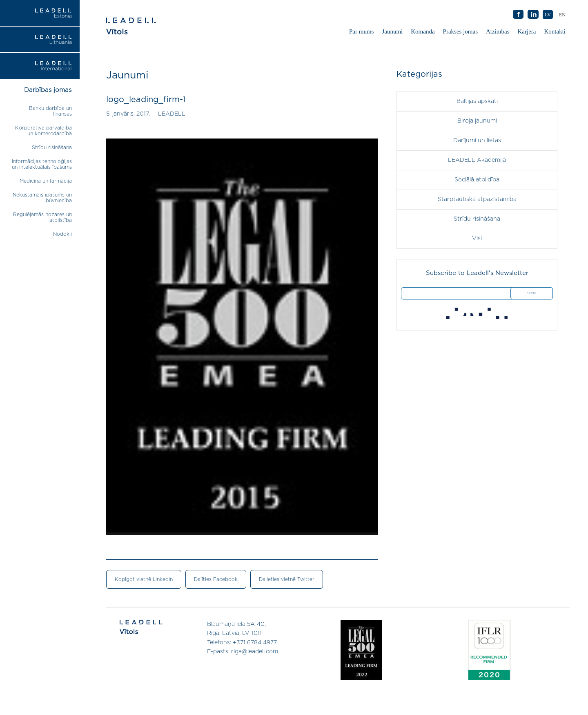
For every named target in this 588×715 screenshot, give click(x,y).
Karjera (527, 31)
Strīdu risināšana (52, 147)
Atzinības (498, 31)
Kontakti (555, 31)
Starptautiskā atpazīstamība (477, 199)
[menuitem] (562, 15)
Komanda (423, 31)
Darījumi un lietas (477, 141)
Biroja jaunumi (477, 121)
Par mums (361, 31)
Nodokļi (62, 234)
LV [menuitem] (548, 15)
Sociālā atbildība (477, 180)
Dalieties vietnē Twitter (287, 579)
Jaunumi (392, 31)
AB (533, 15)
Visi (477, 239)
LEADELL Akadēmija (477, 160)
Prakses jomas (460, 31)
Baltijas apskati (477, 101)
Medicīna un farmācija (46, 181)
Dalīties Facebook (216, 579)
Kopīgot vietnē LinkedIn (144, 579)
